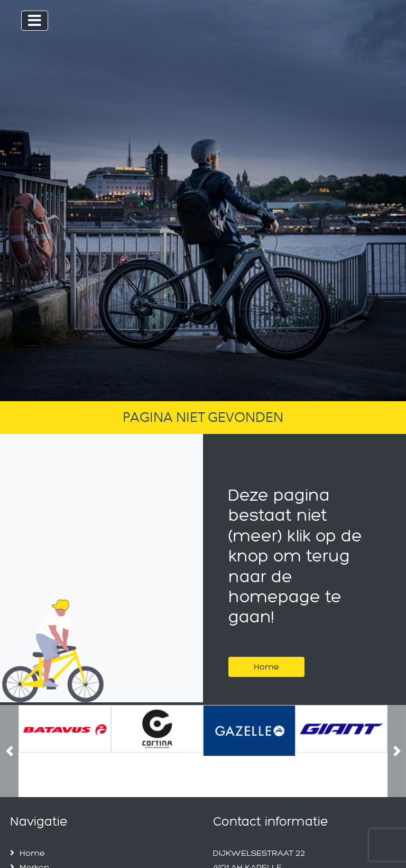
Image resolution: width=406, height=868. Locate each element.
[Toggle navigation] (35, 21)
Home (266, 667)
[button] (9, 751)
